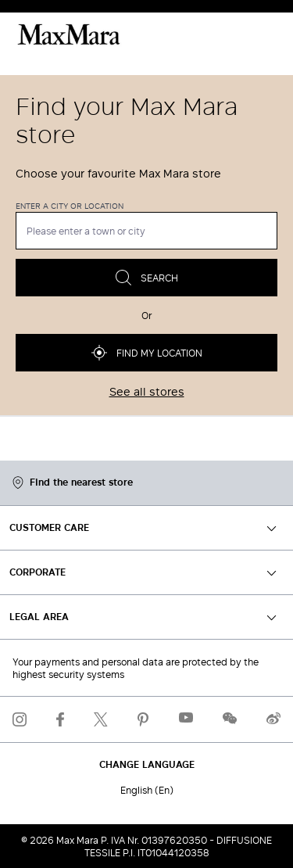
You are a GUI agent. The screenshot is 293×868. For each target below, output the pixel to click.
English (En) (147, 790)
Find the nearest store (73, 483)
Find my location (147, 353)
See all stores (147, 392)
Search (147, 278)
